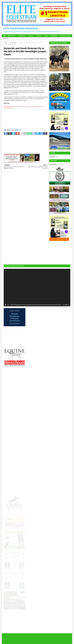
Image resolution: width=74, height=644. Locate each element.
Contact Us (39, 36)
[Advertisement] (26, 119)
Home (4, 36)
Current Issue (22, 36)
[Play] (6, 305)
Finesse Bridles (54, 36)
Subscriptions (11, 36)
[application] (37, 288)
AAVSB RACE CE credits (65, 36)
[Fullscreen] (68, 305)
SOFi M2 (46, 36)
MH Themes (29, 641)
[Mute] (66, 305)
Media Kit (31, 36)
